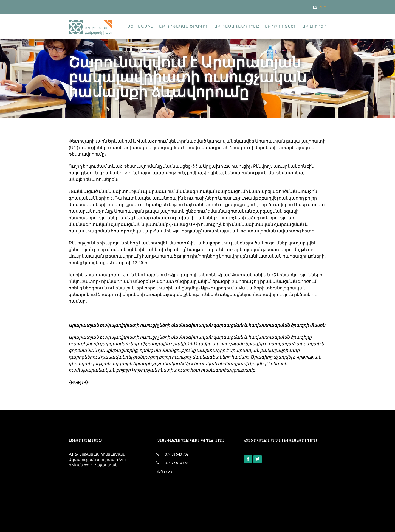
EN (315, 7)
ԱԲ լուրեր (314, 26)
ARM (323, 7)
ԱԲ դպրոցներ (281, 26)
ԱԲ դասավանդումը (237, 26)
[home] (90, 24)
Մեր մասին (140, 26)
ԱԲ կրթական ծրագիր (184, 26)
